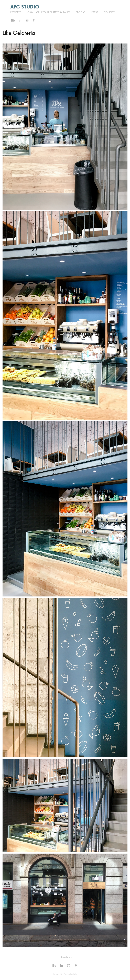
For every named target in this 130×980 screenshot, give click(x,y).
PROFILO (81, 12)
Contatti (110, 12)
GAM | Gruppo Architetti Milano (49, 12)
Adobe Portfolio (70, 974)
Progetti (16, 12)
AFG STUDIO (25, 7)
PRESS (95, 12)
